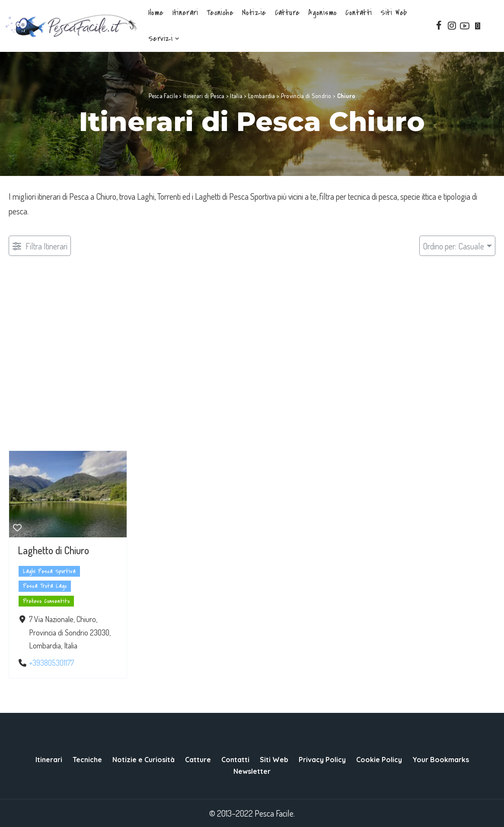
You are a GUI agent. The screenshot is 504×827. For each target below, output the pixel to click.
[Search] (494, 26)
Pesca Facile (163, 96)
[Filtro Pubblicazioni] (40, 246)
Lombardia (262, 96)
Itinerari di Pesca (204, 96)
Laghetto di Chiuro (53, 550)
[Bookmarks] (480, 26)
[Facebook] (439, 26)
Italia (236, 96)
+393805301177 (51, 663)
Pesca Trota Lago (45, 586)
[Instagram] (452, 26)
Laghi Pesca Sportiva (49, 571)
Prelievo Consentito (46, 601)
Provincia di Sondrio (306, 96)
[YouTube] (465, 26)
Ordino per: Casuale (453, 246)
